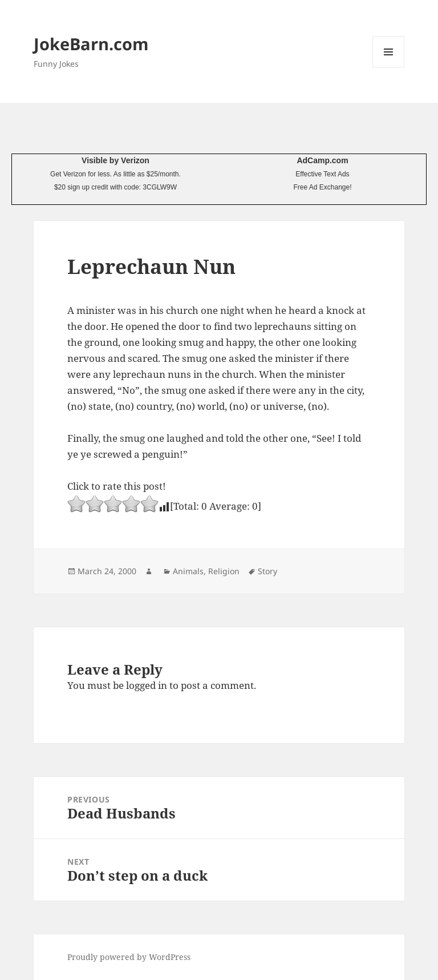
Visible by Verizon (115, 160)
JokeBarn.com (91, 44)
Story (267, 571)
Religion (224, 571)
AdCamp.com (322, 160)
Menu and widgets (389, 68)
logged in (147, 685)
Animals (188, 571)
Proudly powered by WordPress (129, 957)
